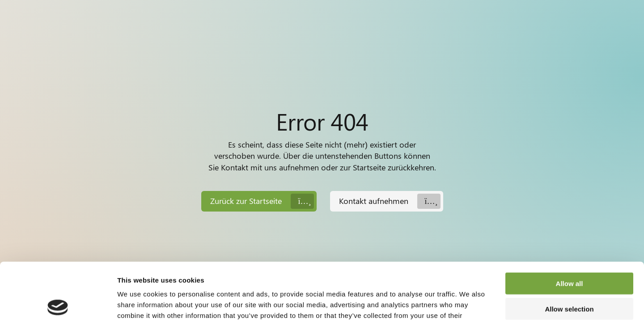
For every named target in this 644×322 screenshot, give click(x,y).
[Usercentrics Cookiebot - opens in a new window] (58, 305)
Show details (469, 304)
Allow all (570, 225)
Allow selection (569, 251)
